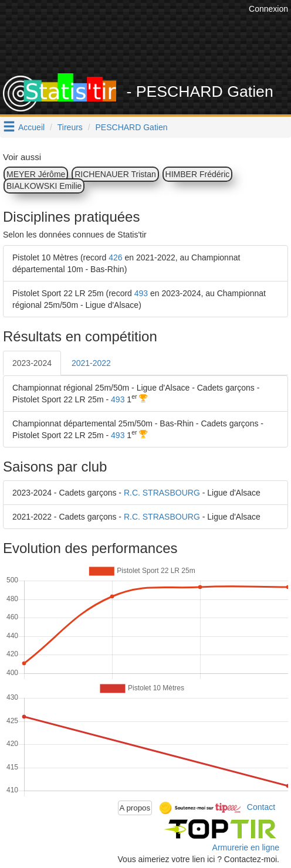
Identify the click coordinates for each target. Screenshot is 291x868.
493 (141, 293)
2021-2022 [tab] (91, 363)
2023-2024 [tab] (32, 363)
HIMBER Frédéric (198, 174)
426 (115, 257)
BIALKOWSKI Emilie (44, 186)
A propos (135, 808)
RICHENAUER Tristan (115, 174)
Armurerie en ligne (246, 847)
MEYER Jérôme (36, 174)
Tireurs (70, 127)
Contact (261, 807)
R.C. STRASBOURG (162, 493)
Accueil (31, 127)
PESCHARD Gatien (132, 127)
